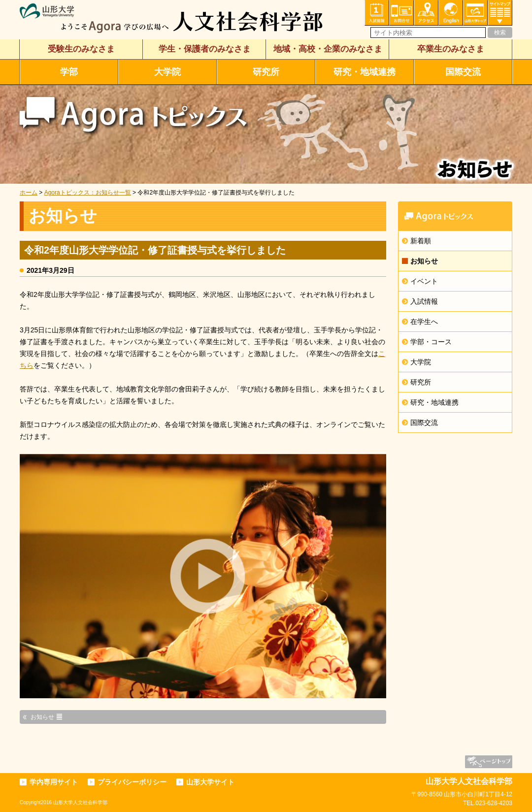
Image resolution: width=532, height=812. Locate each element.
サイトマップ (500, 13)
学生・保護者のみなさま (205, 49)
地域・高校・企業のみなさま (328, 49)
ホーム (29, 193)
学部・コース (431, 342)
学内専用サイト (54, 782)
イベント (424, 281)
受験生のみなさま (81, 49)
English (451, 13)
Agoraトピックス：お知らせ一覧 (88, 193)
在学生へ (424, 322)
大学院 (167, 72)
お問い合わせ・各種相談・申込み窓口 (401, 13)
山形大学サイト (210, 782)
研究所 (266, 72)
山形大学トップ (475, 13)
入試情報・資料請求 (377, 13)
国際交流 (463, 72)
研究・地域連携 (365, 72)
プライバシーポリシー (132, 782)
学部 (69, 72)
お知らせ (424, 261)
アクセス (426, 13)
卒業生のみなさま (451, 49)
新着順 (421, 241)
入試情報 (424, 301)
